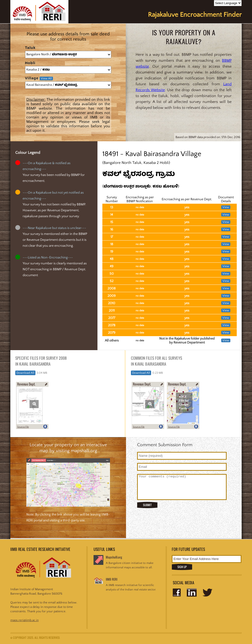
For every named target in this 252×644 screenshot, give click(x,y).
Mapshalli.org (114, 557)
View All (46, 79)
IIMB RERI (112, 579)
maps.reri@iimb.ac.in (24, 620)
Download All (25, 373)
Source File (23, 427)
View (226, 207)
